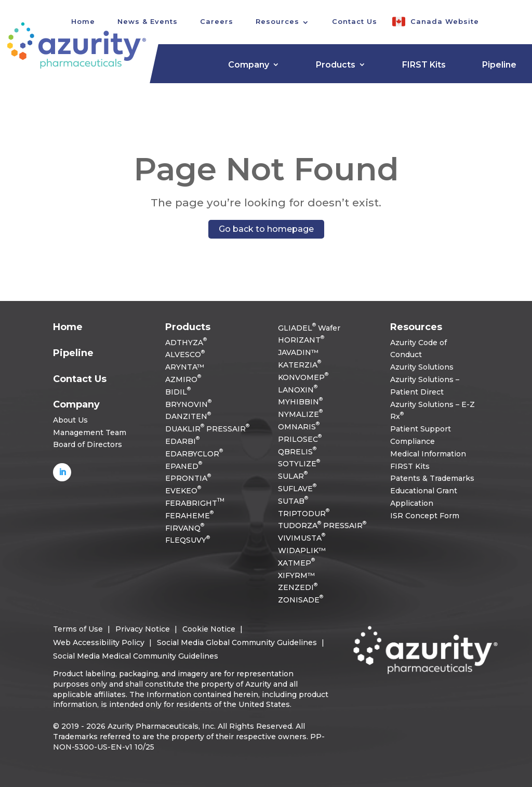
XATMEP (296, 563)
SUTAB (293, 501)
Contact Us (355, 21)
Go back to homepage (266, 229)
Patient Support (421, 429)
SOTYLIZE (299, 464)
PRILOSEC (300, 439)
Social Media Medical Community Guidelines (136, 656)
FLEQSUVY (188, 540)
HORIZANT (301, 340)
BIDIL (178, 392)
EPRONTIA (188, 478)
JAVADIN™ (298, 352)
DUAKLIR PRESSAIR (207, 429)
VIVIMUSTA (302, 538)
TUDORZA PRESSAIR (322, 526)
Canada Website (445, 21)
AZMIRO (183, 379)
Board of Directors (88, 444)
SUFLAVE (297, 489)
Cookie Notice (209, 629)
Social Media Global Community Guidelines (237, 642)
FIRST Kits (424, 65)
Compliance (413, 441)
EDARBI (182, 441)
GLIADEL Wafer (309, 328)
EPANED (184, 466)
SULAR (293, 476)
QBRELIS (297, 452)
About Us (70, 420)
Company (249, 65)
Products (336, 65)
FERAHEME (189, 516)
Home (68, 327)
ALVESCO (185, 355)
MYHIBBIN (300, 402)
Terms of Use (78, 629)
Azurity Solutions (422, 367)
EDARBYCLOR (194, 454)
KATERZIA (300, 365)
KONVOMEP (303, 377)
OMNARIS (299, 427)
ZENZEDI (298, 587)
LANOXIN (298, 390)
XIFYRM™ (296, 575)
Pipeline (499, 65)
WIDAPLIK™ (302, 550)
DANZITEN (188, 416)
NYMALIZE (300, 414)
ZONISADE (301, 600)
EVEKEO (183, 491)
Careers (217, 21)
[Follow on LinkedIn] (62, 472)
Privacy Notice (143, 629)
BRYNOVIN (188, 404)
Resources (277, 21)
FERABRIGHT (195, 503)
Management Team (90, 432)
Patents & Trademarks (432, 478)
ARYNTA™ (185, 367)
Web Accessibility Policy (99, 642)
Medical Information (428, 454)
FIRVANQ (185, 528)
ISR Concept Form (425, 516)
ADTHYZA (186, 343)
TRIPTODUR (304, 514)
